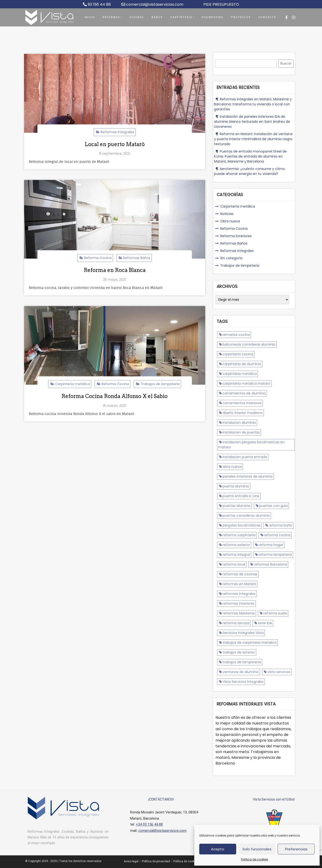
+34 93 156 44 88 (149, 824)
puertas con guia (273, 506)
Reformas (111, 17)
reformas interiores (239, 603)
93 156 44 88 (97, 4)
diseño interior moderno (243, 413)
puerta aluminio (236, 486)
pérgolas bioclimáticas (241, 525)
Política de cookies (255, 859)
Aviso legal (131, 861)
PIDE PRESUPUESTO (221, 4)
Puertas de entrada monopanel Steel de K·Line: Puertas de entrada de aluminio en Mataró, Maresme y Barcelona (250, 156)
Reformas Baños (137, 258)
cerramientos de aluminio (244, 393)
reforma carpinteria (239, 535)
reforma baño (281, 525)
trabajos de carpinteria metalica (250, 643)
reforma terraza (236, 623)
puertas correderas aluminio (246, 516)
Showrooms (212, 17)
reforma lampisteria (275, 555)
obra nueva (232, 467)
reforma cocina (277, 535)
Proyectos (241, 17)
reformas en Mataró (239, 584)
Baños (157, 17)
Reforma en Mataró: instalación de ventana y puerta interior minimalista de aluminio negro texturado (253, 139)
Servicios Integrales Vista (243, 633)
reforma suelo (275, 613)
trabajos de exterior (239, 652)
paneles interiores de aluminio (248, 476)
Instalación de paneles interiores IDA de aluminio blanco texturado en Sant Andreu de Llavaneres (252, 122)
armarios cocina (236, 335)
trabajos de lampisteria (242, 662)
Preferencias (296, 849)
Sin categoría (231, 258)
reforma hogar (271, 545)
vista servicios (279, 672)
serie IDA (265, 623)
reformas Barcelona (270, 564)
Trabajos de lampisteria (160, 384)
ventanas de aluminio (241, 672)
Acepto (218, 849)
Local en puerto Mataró (115, 144)
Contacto (267, 17)
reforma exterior (236, 545)
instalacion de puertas (241, 432)
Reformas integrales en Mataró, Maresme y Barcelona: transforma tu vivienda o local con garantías (253, 104)
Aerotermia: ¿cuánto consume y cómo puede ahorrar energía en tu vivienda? (250, 171)
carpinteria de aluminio (242, 364)
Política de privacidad (156, 861)
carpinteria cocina (238, 354)
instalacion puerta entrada (245, 457)
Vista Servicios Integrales (243, 682)
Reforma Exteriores (236, 236)
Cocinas (137, 17)
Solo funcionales (257, 849)
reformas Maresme (239, 613)
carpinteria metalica (240, 374)
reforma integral (236, 555)
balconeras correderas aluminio (249, 344)
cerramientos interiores (242, 403)
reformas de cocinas (240, 574)
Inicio (90, 17)
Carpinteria (181, 17)
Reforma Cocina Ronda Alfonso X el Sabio (115, 396)
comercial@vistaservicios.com (152, 4)
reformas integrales (239, 594)
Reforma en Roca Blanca (115, 270)
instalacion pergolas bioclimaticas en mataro (251, 445)
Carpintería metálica (72, 384)
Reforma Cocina (98, 258)
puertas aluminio (237, 506)
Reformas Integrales (117, 132)
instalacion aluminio (239, 423)
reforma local (234, 564)
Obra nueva (230, 221)
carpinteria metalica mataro (246, 383)
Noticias (227, 214)
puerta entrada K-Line (241, 496)
